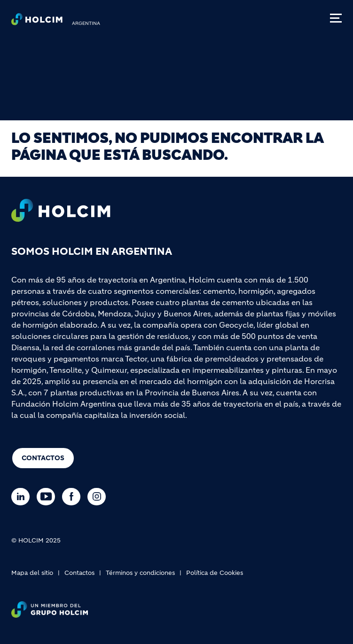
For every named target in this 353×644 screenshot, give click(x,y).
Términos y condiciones (140, 573)
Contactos (43, 458)
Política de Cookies (215, 573)
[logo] (37, 22)
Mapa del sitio (32, 573)
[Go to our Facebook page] (74, 497)
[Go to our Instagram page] (99, 497)
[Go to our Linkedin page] (23, 497)
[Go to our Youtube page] (48, 497)
